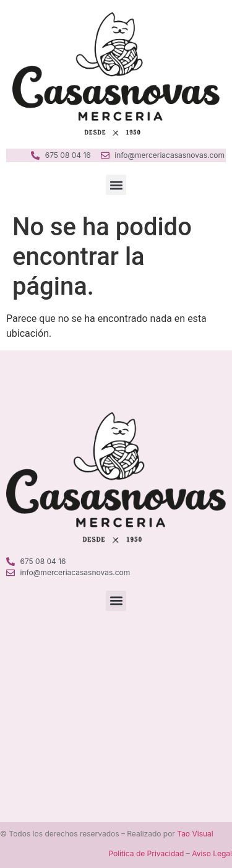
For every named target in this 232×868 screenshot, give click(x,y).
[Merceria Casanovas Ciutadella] (116, 698)
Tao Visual (195, 834)
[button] (116, 185)
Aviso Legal (212, 853)
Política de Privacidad (146, 853)
